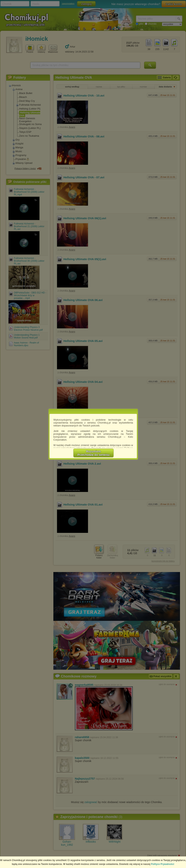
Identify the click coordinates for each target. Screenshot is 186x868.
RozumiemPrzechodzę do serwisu (94, 453)
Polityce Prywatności (163, 864)
